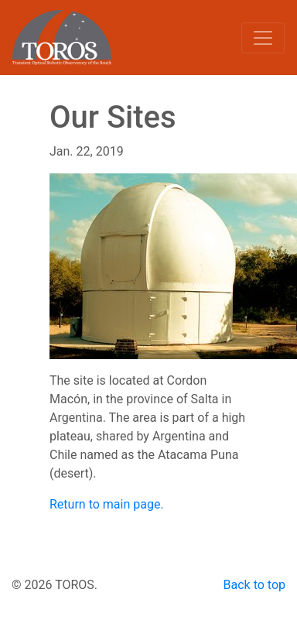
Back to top (254, 585)
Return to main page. (107, 504)
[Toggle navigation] (263, 38)
